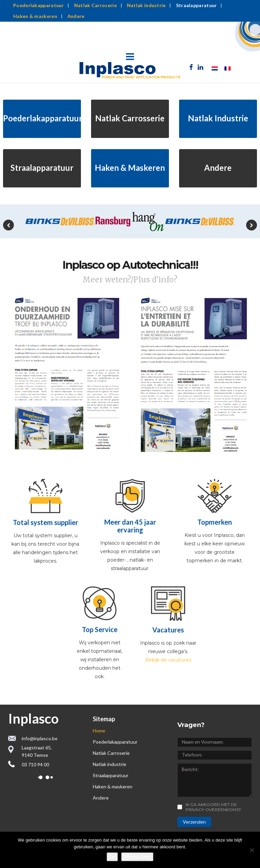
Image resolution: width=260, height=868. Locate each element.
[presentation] (8, 225)
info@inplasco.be (40, 738)
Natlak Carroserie (95, 5)
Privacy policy (137, 857)
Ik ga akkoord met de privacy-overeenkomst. (214, 807)
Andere (76, 16)
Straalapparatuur (197, 5)
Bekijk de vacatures (168, 660)
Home (99, 731)
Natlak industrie (146, 5)
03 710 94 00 (35, 764)
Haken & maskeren (35, 16)
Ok (112, 857)
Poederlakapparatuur (39, 5)
